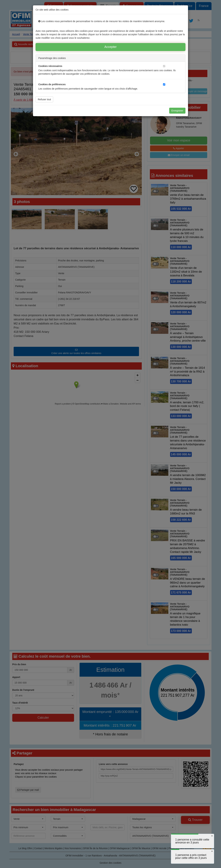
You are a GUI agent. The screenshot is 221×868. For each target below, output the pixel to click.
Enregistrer (177, 111)
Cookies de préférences (52, 84)
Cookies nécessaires (50, 66)
